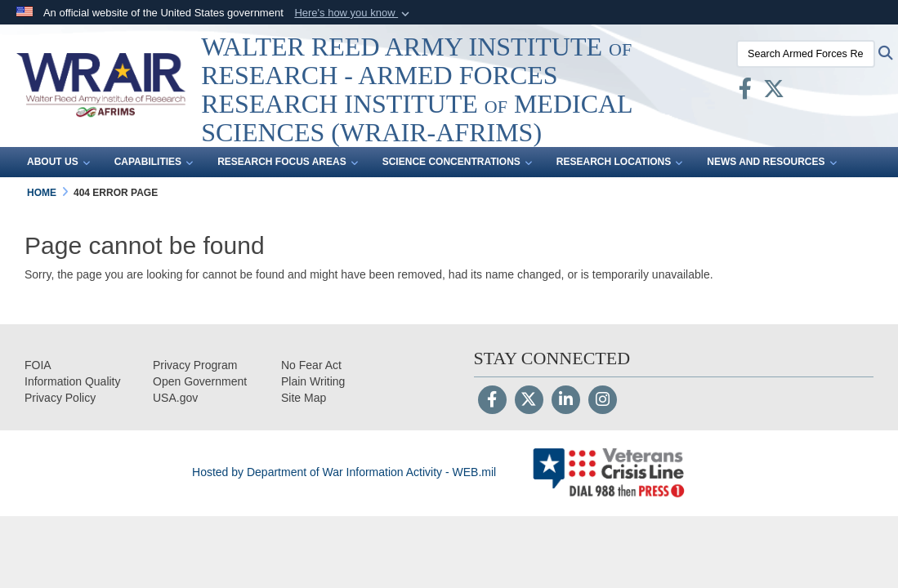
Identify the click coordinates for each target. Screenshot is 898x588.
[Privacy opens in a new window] (60, 398)
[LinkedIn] (566, 401)
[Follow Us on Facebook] (492, 401)
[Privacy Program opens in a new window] (195, 365)
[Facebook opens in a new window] (745, 92)
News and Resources (771, 163)
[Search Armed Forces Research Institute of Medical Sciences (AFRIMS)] (806, 54)
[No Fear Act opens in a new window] (311, 365)
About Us (58, 163)
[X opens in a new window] (774, 92)
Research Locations (619, 163)
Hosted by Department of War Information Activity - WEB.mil (344, 472)
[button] (353, 13)
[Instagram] (603, 401)
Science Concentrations (457, 163)
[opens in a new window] (73, 381)
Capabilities (154, 163)
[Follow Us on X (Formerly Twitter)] (529, 401)
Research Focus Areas (288, 163)
